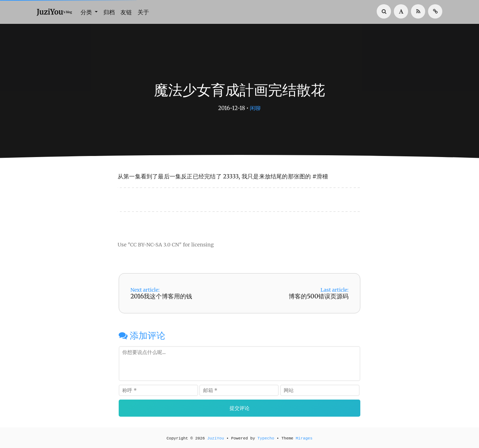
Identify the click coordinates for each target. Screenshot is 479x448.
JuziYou (215, 438)
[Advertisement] (239, 223)
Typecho (266, 438)
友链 (126, 12)
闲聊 (255, 108)
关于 (143, 12)
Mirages (304, 438)
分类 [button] (87, 12)
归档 (109, 12)
